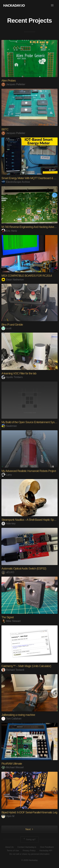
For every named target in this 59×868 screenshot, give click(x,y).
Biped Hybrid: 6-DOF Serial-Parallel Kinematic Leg (29, 812)
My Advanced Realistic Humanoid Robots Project (29, 471)
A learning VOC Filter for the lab (19, 373)
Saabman (9, 426)
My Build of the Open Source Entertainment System (30, 422)
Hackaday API (46, 851)
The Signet (7, 617)
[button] (52, 5)
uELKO (8, 572)
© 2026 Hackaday (30, 860)
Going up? (29, 839)
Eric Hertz (9, 231)
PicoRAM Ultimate (12, 764)
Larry (7, 475)
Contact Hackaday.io (27, 847)
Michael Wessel (13, 767)
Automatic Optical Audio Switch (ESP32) (24, 569)
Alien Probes (8, 81)
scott (6, 328)
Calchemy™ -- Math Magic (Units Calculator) (26, 666)
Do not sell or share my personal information (29, 854)
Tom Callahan (11, 719)
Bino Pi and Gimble (12, 325)
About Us (9, 847)
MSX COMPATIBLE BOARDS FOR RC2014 (27, 276)
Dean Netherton (13, 280)
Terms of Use (13, 851)
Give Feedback (47, 847)
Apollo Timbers (12, 377)
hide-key (8, 523)
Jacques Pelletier (13, 84)
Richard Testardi (13, 670)
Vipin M (8, 816)
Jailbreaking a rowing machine (18, 715)
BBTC (5, 129)
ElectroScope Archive (16, 182)
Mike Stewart (11, 621)
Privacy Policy (29, 851)
